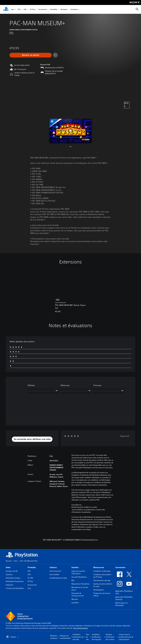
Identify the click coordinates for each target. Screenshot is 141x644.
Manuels (75, 599)
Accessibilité (54, 574)
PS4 (25, 9)
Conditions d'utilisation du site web (78, 637)
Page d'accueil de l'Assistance (78, 572)
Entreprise (10, 585)
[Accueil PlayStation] (6, 9)
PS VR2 (30, 578)
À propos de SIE (12, 571)
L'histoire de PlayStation (15, 588)
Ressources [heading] (99, 567)
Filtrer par (65, 385)
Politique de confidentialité (65, 637)
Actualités (54, 9)
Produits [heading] (32, 567)
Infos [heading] (8, 567)
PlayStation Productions (15, 581)
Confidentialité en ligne (58, 578)
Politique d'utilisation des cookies (110, 637)
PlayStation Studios (13, 578)
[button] (70, 131)
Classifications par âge (102, 580)
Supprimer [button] (125, 436)
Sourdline (75, 603)
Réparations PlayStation (80, 584)
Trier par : (98, 385)
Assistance (74, 9)
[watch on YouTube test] (86, 139)
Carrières (9, 574)
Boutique (64, 9)
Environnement (55, 571)
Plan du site (88, 637)
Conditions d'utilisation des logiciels (97, 637)
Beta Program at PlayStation (121, 604)
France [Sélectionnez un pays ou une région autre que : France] (12, 637)
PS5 (19, 9)
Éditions (31, 385)
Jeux (13, 9)
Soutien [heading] (75, 567)
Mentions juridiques (54, 637)
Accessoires (43, 9)
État (73, 580)
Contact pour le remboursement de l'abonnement (126, 637)
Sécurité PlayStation (79, 577)
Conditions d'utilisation (102, 571)
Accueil (9, 561)
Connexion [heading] (120, 567)
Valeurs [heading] (53, 567)
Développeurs (99, 590)
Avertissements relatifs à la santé (84, 507)
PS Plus (32, 9)
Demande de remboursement (78, 594)
